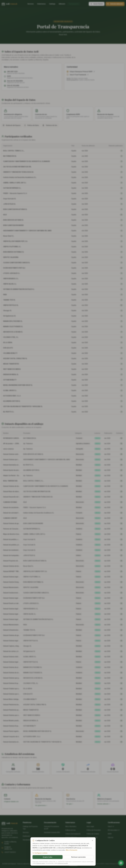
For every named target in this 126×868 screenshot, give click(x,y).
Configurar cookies (40, 856)
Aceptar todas (48, 860)
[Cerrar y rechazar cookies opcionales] (92, 844)
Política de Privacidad (63, 866)
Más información (72, 853)
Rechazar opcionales (78, 860)
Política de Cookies (41, 866)
